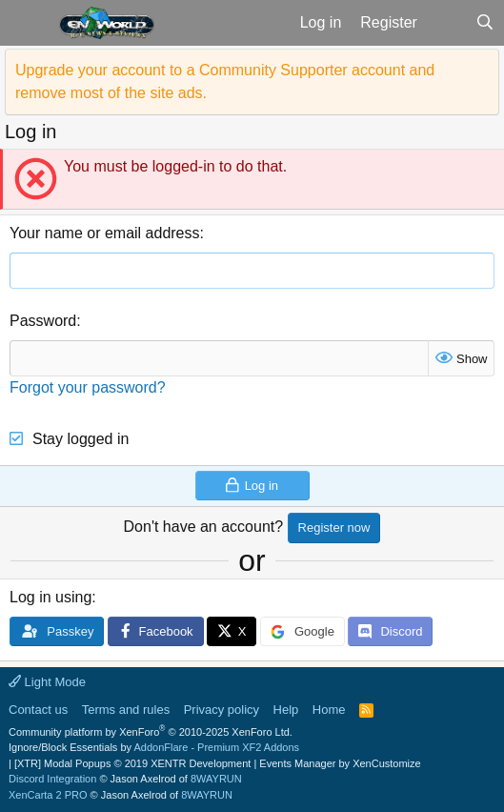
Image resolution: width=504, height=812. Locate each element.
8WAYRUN (216, 779)
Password (43, 321)
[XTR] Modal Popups (132, 763)
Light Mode (47, 682)
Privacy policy (222, 710)
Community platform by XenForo (151, 732)
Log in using (50, 597)
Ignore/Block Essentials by (154, 747)
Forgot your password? (88, 387)
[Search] (484, 23)
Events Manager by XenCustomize (340, 763)
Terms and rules (126, 710)
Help (286, 710)
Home (329, 710)
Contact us (38, 710)
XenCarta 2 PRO (48, 795)
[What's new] (446, 23)
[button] (27, 23)
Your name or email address (105, 233)
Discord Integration (52, 779)
